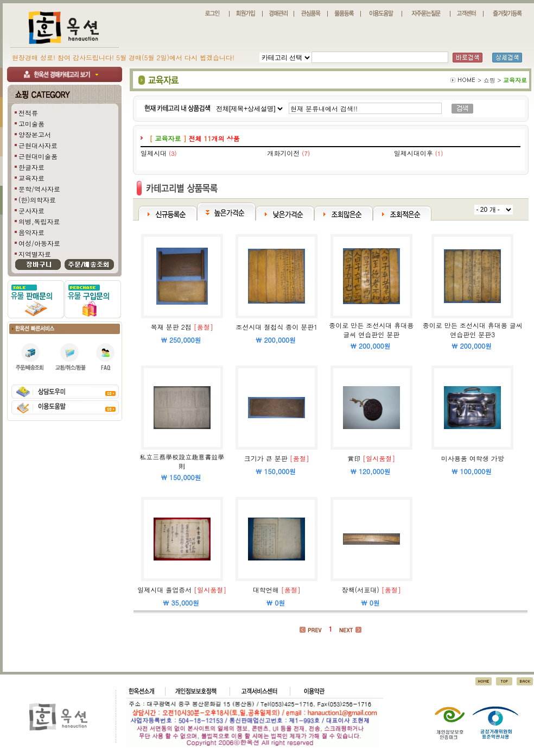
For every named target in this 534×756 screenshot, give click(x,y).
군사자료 (31, 210)
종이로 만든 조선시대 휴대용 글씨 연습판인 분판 (371, 330)
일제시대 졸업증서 (164, 590)
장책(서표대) (361, 590)
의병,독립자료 (39, 221)
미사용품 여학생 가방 (473, 458)
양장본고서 (35, 134)
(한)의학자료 (37, 200)
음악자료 (31, 232)
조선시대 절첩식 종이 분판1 (276, 327)
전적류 (28, 113)
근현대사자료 (38, 145)
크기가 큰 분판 (266, 458)
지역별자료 (35, 254)
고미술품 (31, 124)
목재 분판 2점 (171, 327)
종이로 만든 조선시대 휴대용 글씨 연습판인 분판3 (473, 330)
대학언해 (266, 590)
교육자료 (31, 178)
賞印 (354, 458)
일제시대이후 (414, 153)
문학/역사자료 (39, 189)
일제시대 (154, 153)
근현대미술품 (38, 156)
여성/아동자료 (39, 243)
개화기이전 (283, 153)
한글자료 (31, 167)
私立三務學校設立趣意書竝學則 (182, 461)
